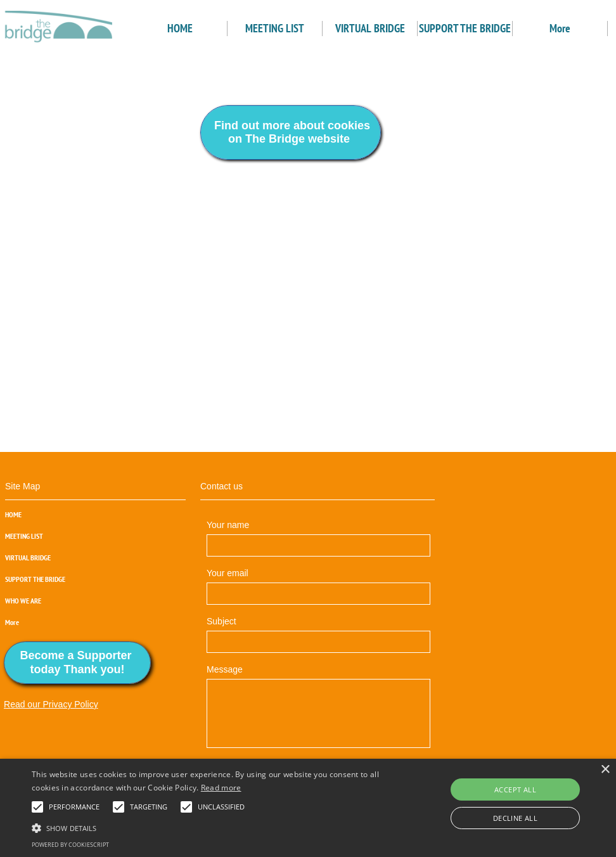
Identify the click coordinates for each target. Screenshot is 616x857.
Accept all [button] (515, 789)
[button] (37, 807)
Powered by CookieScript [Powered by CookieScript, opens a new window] (70, 845)
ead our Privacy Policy (54, 704)
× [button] (605, 770)
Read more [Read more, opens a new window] (221, 788)
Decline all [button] (515, 818)
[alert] (308, 808)
